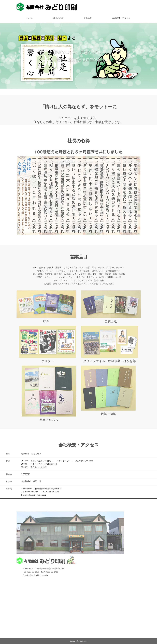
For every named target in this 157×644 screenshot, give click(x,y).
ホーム (30, 18)
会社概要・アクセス (121, 18)
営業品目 (88, 18)
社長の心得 (58, 18)
